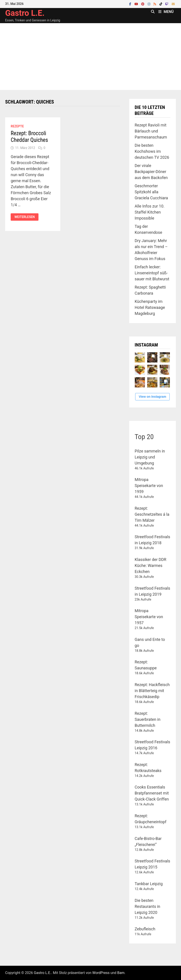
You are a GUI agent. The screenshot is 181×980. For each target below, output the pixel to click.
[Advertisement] (90, 57)
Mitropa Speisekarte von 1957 (149, 617)
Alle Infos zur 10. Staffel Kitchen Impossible (150, 212)
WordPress (101, 973)
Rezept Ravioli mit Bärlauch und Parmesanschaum (151, 131)
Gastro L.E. (25, 13)
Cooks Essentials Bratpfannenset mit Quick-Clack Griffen (152, 793)
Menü (166, 12)
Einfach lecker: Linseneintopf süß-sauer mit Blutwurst (152, 273)
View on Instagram (152, 397)
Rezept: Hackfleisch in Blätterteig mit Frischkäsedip (152, 691)
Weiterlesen (24, 217)
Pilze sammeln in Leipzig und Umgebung (150, 457)
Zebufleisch (145, 929)
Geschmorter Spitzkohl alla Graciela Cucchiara (151, 192)
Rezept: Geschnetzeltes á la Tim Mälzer (152, 514)
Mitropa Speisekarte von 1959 (149, 486)
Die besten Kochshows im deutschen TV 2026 (152, 151)
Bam (121, 973)
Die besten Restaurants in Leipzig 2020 (148, 906)
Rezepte (17, 126)
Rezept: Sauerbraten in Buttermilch (148, 719)
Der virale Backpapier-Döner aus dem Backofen (151, 172)
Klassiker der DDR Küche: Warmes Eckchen (151, 565)
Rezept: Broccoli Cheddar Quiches (29, 137)
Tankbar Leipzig (149, 884)
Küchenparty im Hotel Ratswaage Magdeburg (150, 307)
